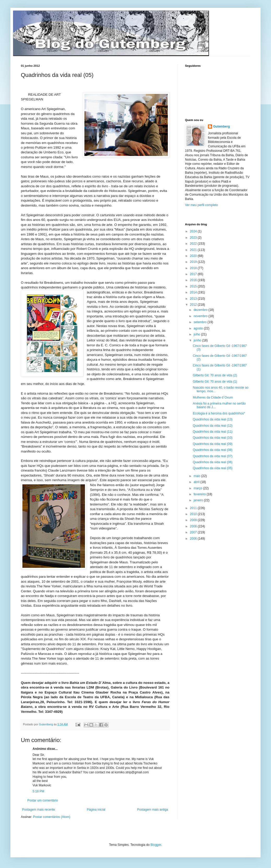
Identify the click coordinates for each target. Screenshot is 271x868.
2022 (194, 244)
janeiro (199, 500)
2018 (194, 268)
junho (198, 340)
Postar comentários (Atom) (52, 817)
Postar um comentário (43, 800)
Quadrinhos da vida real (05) (213, 468)
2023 (194, 238)
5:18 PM (38, 791)
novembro (201, 316)
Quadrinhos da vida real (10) (213, 438)
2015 (194, 286)
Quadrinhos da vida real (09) (213, 444)
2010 (194, 514)
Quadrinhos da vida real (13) (213, 419)
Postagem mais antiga (153, 810)
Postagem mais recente (39, 810)
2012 (194, 305)
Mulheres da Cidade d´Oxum (213, 397)
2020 (194, 256)
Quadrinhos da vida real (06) (213, 462)
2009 (194, 520)
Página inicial (96, 810)
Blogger (156, 845)
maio (197, 476)
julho (197, 334)
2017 (194, 274)
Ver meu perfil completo (201, 205)
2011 (194, 508)
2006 (194, 539)
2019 (194, 262)
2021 (194, 250)
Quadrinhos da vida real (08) (213, 450)
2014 (194, 292)
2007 (194, 532)
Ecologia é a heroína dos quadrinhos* (219, 413)
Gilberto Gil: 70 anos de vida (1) (215, 382)
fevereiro (200, 494)
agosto (199, 328)
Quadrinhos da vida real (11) (213, 432)
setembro (201, 322)
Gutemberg (221, 126)
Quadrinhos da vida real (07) (213, 456)
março (198, 488)
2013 (194, 299)
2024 (194, 231)
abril (197, 482)
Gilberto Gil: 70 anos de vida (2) (215, 375)
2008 (194, 526)
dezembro (201, 310)
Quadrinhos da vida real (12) (213, 426)
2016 (194, 280)
